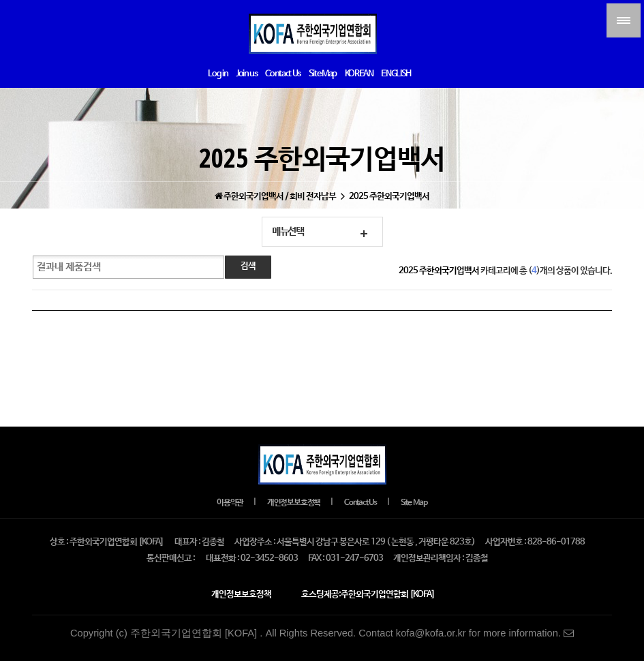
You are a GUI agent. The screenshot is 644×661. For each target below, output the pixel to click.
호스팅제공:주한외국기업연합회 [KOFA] (368, 595)
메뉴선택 (288, 232)
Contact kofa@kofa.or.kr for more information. (466, 633)
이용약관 (230, 503)
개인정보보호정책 (294, 503)
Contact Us (361, 503)
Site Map (414, 503)
